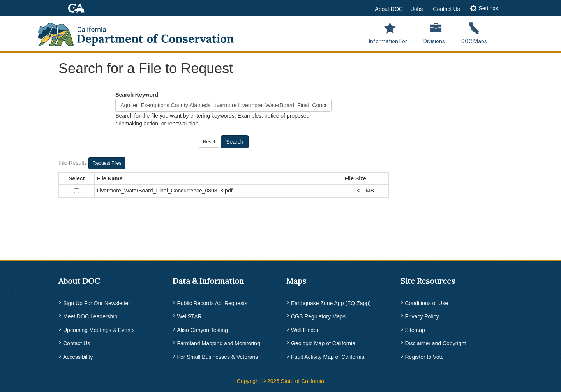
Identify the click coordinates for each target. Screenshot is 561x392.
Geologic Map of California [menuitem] (323, 343)
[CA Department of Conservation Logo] (141, 32)
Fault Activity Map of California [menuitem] (328, 357)
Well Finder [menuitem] (305, 330)
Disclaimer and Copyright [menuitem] (436, 343)
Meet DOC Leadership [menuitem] (90, 316)
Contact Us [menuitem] (77, 343)
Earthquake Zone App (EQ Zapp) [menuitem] (331, 303)
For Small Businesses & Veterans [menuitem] (218, 357)
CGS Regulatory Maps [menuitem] (318, 316)
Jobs (417, 9)
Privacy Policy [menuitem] (422, 316)
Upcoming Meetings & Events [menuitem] (99, 330)
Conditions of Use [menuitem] (427, 303)
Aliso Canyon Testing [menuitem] (203, 330)
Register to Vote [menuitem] (425, 357)
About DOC (389, 9)
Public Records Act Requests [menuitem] (213, 303)
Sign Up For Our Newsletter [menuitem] (97, 303)
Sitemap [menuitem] (415, 330)
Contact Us (446, 9)
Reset (209, 142)
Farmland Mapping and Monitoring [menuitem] (219, 343)
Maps (296, 281)
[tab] (484, 9)
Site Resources (428, 281)
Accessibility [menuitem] (78, 357)
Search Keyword (137, 95)
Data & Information (208, 281)
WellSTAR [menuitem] (190, 316)
